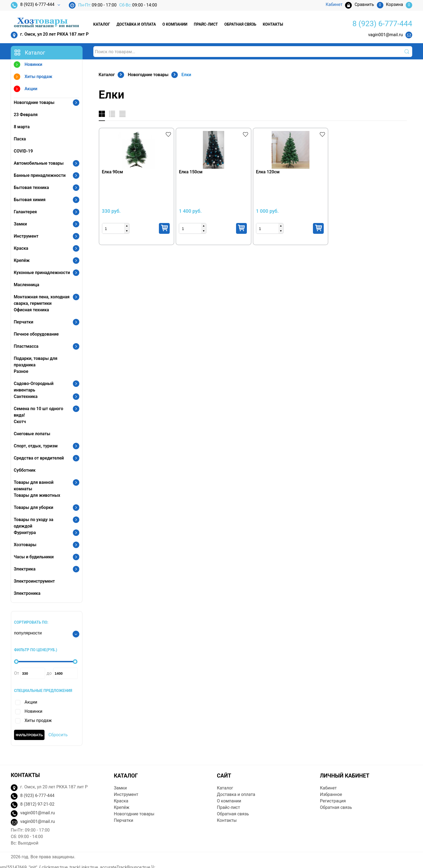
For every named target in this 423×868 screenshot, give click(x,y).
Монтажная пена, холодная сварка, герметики (42, 300)
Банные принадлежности (40, 175)
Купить (164, 228)
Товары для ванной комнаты (34, 486)
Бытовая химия (30, 200)
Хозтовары (25, 545)
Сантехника (26, 396)
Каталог (102, 24)
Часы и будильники (34, 557)
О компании (175, 24)
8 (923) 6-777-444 (33, 5)
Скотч (20, 422)
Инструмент (26, 236)
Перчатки (23, 322)
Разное (21, 371)
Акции (25, 89)
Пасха (20, 139)
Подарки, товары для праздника (36, 362)
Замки (20, 224)
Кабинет (328, 788)
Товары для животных (37, 495)
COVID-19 (23, 151)
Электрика (25, 569)
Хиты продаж (33, 77)
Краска (21, 248)
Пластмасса (26, 346)
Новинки (28, 65)
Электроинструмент (34, 581)
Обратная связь (240, 24)
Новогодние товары (34, 102)
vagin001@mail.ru (386, 35)
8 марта (22, 127)
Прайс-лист (206, 24)
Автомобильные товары (39, 163)
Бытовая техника (31, 188)
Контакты (273, 24)
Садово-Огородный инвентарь (34, 387)
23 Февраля (26, 115)
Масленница (26, 285)
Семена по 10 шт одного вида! (38, 412)
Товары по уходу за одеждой (34, 523)
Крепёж (22, 260)
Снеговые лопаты (32, 434)
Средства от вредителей (39, 458)
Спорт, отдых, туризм (36, 446)
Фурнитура (25, 533)
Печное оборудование (36, 334)
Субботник (25, 470)
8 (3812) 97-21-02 (37, 804)
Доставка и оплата (136, 24)
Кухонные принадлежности (42, 273)
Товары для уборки (33, 507)
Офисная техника (31, 310)
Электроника (27, 593)
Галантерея (25, 212)
